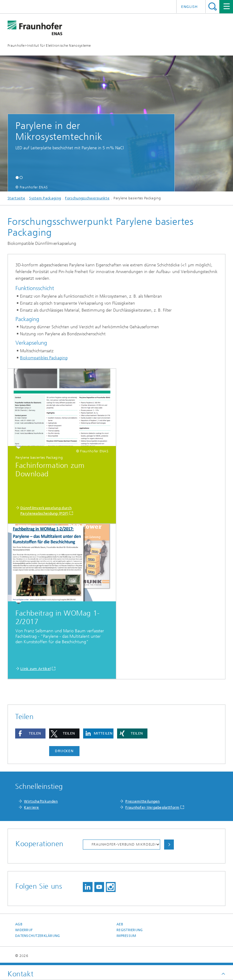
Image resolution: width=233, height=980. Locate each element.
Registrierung (130, 930)
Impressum (126, 936)
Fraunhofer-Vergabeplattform (152, 807)
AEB (120, 924)
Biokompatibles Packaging (44, 358)
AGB (19, 924)
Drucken (64, 751)
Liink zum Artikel (35, 669)
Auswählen (169, 845)
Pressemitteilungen (142, 801)
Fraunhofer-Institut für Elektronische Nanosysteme (49, 46)
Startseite (16, 198)
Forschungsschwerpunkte (87, 198)
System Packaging (45, 198)
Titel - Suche (213, 7)
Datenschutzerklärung (38, 936)
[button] (17, 177)
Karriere (31, 807)
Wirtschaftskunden (41, 801)
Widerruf (24, 930)
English (189, 7)
